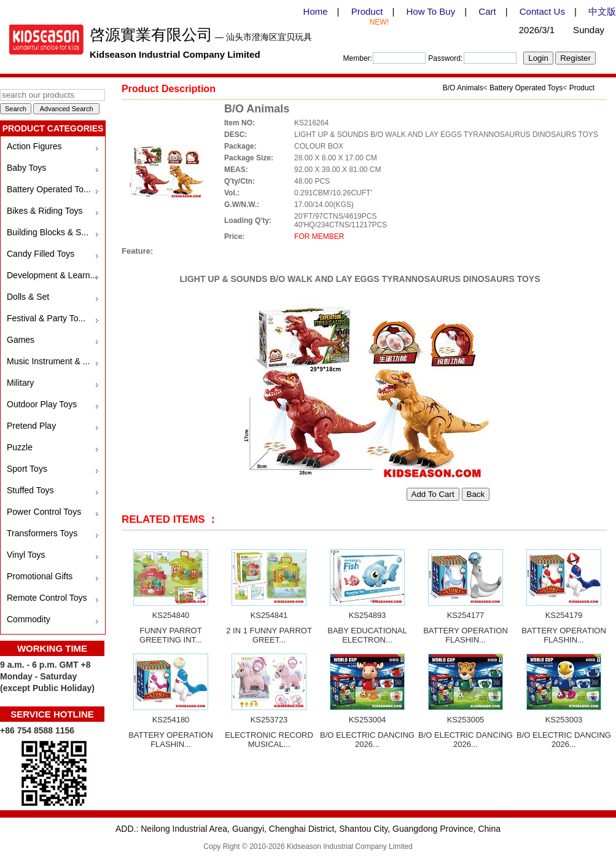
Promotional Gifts (40, 576)
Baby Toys (26, 168)
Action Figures (34, 146)
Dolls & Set (28, 297)
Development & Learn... (52, 275)
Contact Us (542, 11)
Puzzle (20, 447)
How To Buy (431, 11)
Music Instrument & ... (48, 361)
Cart (487, 11)
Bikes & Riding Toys (45, 211)
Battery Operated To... (49, 189)
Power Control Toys (44, 512)
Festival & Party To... (46, 318)
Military (20, 383)
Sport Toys (27, 469)
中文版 (602, 11)
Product (367, 11)
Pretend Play (31, 426)
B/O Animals (463, 88)
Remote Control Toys (47, 598)
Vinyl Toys (26, 555)
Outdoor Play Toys (42, 404)
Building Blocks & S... (48, 232)
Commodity (29, 619)
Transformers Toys (42, 533)
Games (21, 340)
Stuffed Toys (30, 490)
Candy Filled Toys (41, 254)
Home (316, 11)
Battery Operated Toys (526, 88)
